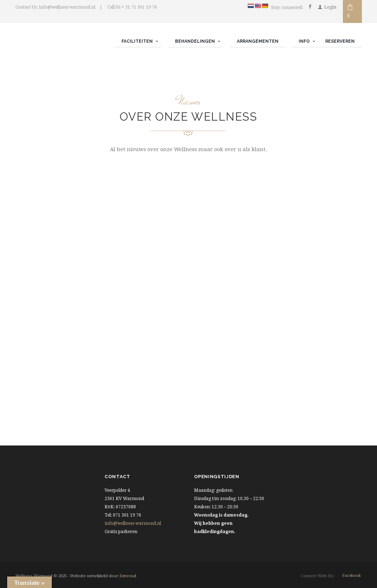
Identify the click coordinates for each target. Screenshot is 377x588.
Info (304, 41)
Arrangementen (258, 41)
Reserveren (340, 41)
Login (330, 7)
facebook (351, 576)
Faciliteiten (137, 41)
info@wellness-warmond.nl (133, 523)
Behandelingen (195, 41)
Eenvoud (128, 576)
